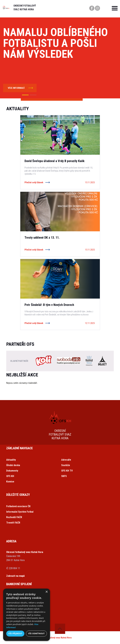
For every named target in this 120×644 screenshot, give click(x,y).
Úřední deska (13, 465)
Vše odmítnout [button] (36, 633)
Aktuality (11, 460)
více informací (16, 88)
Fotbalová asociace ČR (18, 506)
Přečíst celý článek (34, 182)
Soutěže (66, 465)
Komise (10, 482)
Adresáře (66, 460)
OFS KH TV (67, 471)
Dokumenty (12, 471)
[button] (25, 95)
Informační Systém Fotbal (20, 512)
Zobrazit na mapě (15, 576)
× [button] (46, 592)
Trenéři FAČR (13, 523)
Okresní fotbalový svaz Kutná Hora (55, 638)
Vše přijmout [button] (15, 633)
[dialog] (27, 615)
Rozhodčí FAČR (14, 517)
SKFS (64, 476)
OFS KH (10, 476)
